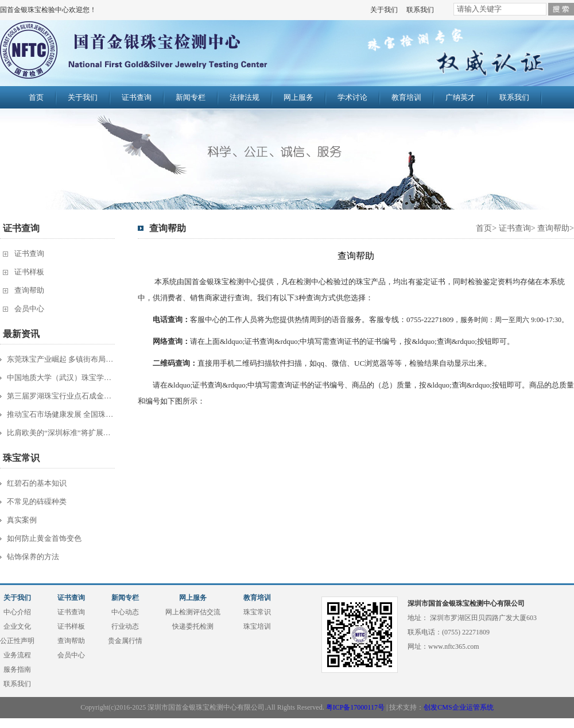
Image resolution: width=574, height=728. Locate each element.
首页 (36, 97)
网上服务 (298, 97)
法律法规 (245, 97)
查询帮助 (29, 290)
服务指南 (17, 669)
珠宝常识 (257, 612)
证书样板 (29, 272)
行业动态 (125, 626)
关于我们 (384, 10)
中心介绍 (17, 612)
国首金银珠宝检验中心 (159, 53)
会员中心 (29, 309)
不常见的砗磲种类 (37, 502)
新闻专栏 (191, 97)
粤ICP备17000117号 (355, 707)
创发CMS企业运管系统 (458, 707)
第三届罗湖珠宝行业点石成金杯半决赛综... (61, 396)
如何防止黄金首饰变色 (44, 538)
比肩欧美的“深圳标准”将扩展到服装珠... (61, 433)
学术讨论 (352, 97)
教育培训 (406, 97)
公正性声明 (17, 641)
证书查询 (137, 97)
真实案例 (22, 520)
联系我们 (420, 10)
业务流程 (17, 655)
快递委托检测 (193, 626)
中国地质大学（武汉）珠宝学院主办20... (61, 377)
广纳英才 (460, 97)
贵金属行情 (125, 641)
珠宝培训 (257, 626)
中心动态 (125, 612)
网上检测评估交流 (193, 612)
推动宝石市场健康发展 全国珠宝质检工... (61, 414)
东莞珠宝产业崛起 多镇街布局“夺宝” (61, 359)
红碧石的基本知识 (37, 483)
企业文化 (17, 626)
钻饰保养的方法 (33, 557)
